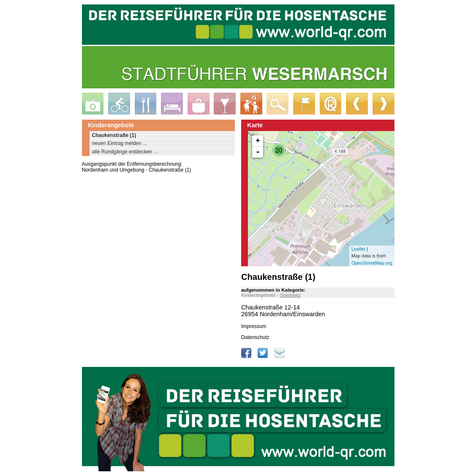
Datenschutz (255, 337)
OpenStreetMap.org (372, 263)
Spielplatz (290, 295)
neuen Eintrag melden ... (120, 143)
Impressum (254, 326)
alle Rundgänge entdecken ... (125, 152)
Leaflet (358, 249)
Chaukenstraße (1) (114, 135)
